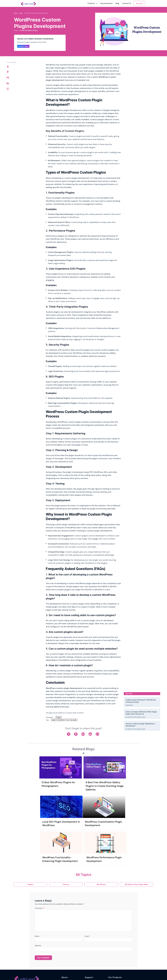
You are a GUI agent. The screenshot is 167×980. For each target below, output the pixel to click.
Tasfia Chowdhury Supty (29, 30)
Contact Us (127, 3)
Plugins (59, 717)
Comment (40, 868)
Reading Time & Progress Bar (118, 953)
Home (16, 13)
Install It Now (23, 46)
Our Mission (65, 949)
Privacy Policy (66, 953)
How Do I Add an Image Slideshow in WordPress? (140, 725)
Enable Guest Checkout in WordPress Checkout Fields (141, 701)
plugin (54, 720)
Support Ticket (90, 949)
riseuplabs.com (60, 975)
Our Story (65, 945)
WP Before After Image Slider (135, 717)
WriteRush (112, 945)
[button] (91, 3)
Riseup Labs (41, 975)
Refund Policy (66, 962)
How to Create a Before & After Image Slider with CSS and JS (141, 713)
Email (87, 896)
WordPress (129, 705)
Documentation (106, 3)
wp (67, 720)
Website (38, 905)
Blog (117, 3)
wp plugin (73, 720)
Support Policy (90, 953)
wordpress (61, 720)
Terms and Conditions (69, 958)
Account (139, 3)
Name (38, 896)
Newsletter (30, 965)
